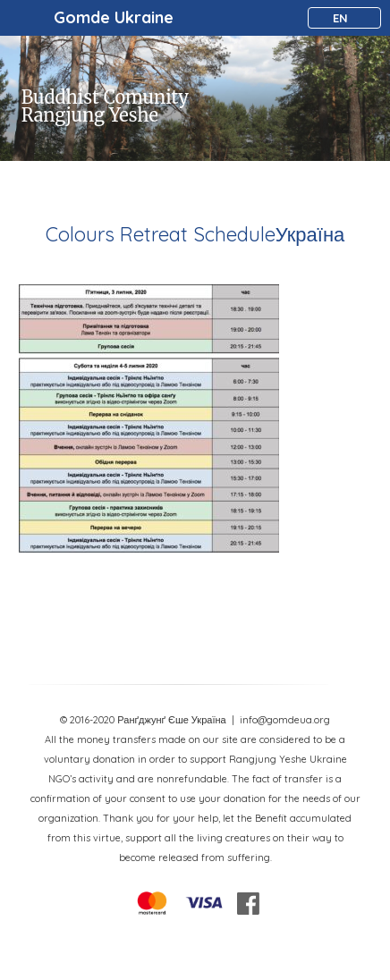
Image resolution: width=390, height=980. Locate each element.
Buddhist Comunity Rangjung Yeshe (105, 106)
